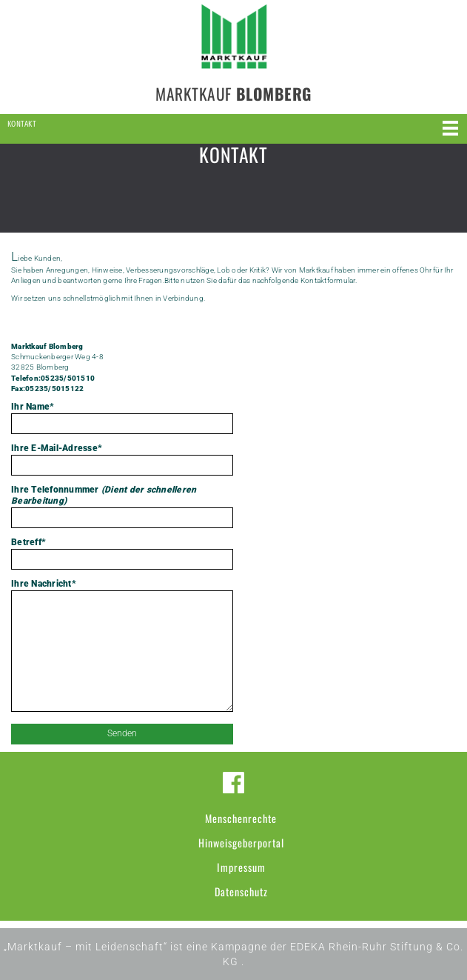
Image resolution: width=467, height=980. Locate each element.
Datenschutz (241, 891)
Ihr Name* (122, 418)
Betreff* (122, 553)
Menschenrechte (241, 818)
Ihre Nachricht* (122, 647)
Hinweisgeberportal (241, 843)
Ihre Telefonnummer (122, 506)
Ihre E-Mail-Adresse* (122, 459)
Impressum (241, 867)
